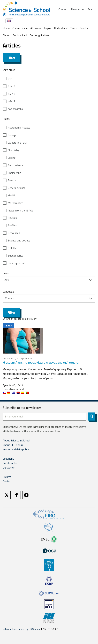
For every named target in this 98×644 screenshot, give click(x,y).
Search (91, 9)
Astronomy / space (19, 127)
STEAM (12, 248)
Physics (12, 218)
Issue (6, 273)
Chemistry (14, 150)
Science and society (19, 240)
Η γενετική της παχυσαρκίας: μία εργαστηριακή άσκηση (42, 362)
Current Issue (20, 28)
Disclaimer (9, 467)
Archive (7, 477)
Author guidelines (40, 35)
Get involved (20, 35)
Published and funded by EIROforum (21, 629)
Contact (63, 9)
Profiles (12, 225)
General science (17, 188)
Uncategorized (16, 263)
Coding (12, 158)
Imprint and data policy (16, 449)
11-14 (12, 86)
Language (8, 291)
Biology (12, 135)
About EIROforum (13, 445)
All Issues (36, 28)
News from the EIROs (21, 210)
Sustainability (16, 256)
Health (12, 195)
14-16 (12, 94)
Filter (11, 58)
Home (6, 28)
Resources (14, 233)
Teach (74, 28)
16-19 (12, 101)
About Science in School (16, 440)
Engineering (14, 173)
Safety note (10, 463)
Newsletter (78, 9)
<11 (10, 79)
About (6, 35)
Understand (61, 28)
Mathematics (16, 203)
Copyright (8, 459)
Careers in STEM (17, 143)
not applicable (16, 109)
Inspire (48, 28)
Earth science (16, 165)
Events (84, 28)
